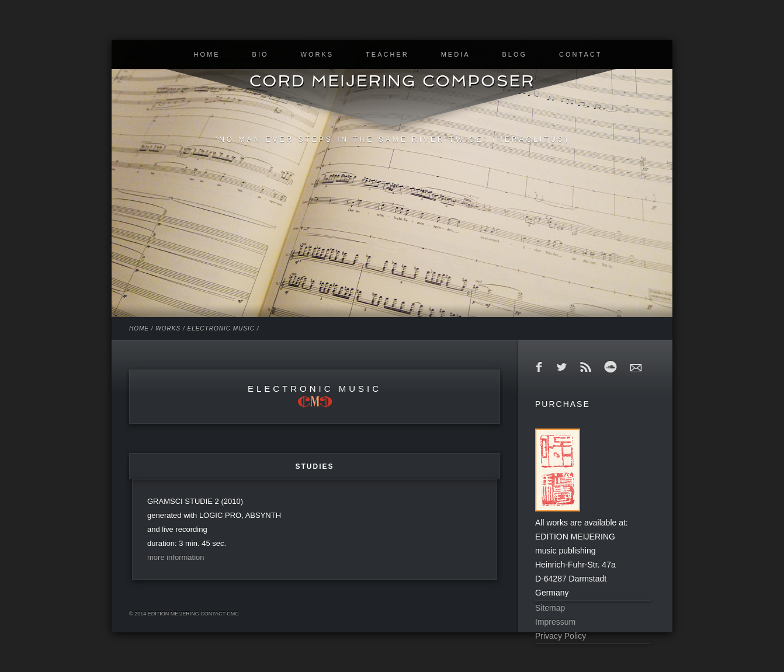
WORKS (318, 54)
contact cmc (220, 614)
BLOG (514, 54)
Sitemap (550, 608)
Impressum (555, 622)
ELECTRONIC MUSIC (221, 328)
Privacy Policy (561, 636)
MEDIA (456, 54)
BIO (261, 54)
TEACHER (387, 54)
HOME (207, 54)
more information (176, 557)
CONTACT (580, 54)
